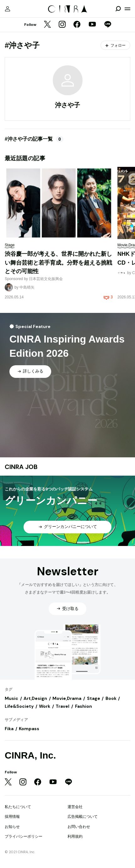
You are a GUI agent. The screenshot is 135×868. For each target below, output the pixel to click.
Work (45, 706)
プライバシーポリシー (24, 836)
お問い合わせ (79, 827)
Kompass (29, 729)
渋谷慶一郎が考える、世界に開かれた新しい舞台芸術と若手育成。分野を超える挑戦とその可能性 (58, 263)
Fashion (84, 706)
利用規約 (75, 836)
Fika (9, 729)
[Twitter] (47, 25)
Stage (94, 698)
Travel (62, 706)
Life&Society (19, 706)
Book (111, 698)
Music (11, 698)
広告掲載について (83, 817)
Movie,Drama (67, 698)
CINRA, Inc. (30, 755)
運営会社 (75, 807)
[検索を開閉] (118, 9)
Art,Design (35, 698)
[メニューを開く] (127, 9)
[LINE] (108, 25)
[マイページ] (8, 9)
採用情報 (12, 817)
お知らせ (12, 827)
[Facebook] (77, 25)
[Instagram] (62, 25)
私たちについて (18, 807)
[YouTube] (92, 25)
